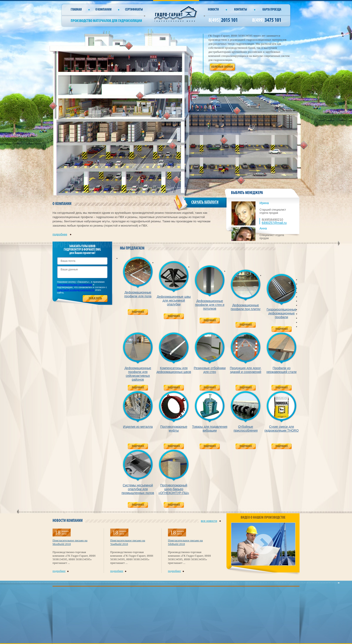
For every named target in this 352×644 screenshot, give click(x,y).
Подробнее (138, 312)
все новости (211, 521)
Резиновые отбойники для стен (210, 370)
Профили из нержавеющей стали (282, 370)
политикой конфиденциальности (76, 290)
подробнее (62, 234)
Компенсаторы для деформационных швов (174, 370)
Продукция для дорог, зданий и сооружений (246, 370)
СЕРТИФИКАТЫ (134, 10)
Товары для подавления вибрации (210, 429)
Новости (213, 10)
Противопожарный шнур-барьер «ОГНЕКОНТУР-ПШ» (174, 489)
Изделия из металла (138, 427)
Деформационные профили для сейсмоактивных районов (138, 374)
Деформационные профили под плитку (246, 307)
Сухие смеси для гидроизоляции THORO (282, 429)
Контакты (241, 10)
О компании (103, 10)
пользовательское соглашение (75, 285)
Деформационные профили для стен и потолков (210, 305)
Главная (76, 10)
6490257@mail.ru (274, 223)
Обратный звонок (222, 67)
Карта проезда (272, 10)
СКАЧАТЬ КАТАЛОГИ (205, 202)
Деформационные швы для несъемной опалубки (174, 300)
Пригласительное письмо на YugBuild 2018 (128, 542)
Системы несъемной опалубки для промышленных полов (138, 489)
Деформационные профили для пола (138, 294)
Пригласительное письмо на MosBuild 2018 (70, 542)
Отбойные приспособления (246, 429)
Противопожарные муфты (174, 429)
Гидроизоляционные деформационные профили (282, 313)
